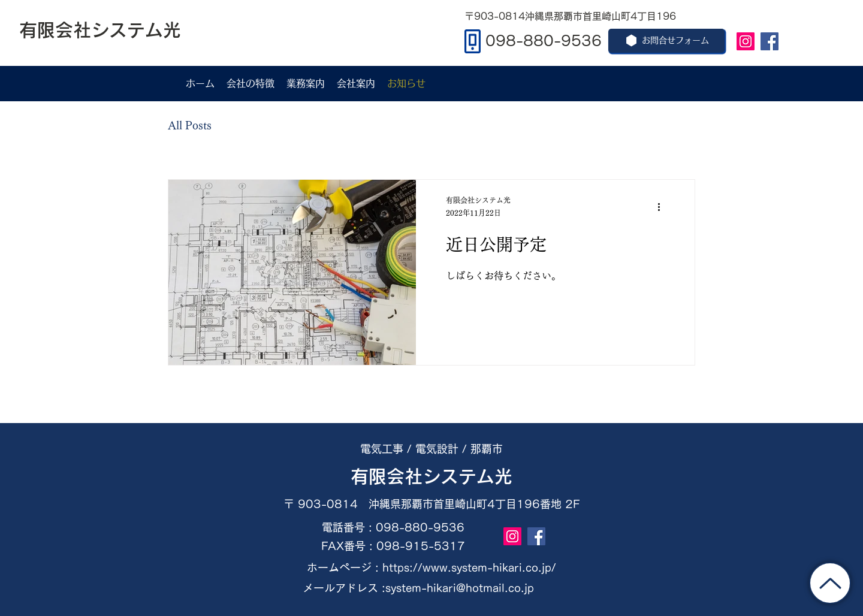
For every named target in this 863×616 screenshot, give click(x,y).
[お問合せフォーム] (666, 41)
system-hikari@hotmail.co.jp (460, 588)
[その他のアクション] (663, 207)
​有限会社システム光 (431, 476)
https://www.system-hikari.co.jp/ (469, 567)
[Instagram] (746, 41)
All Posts (190, 125)
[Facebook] (770, 41)
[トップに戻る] (830, 583)
